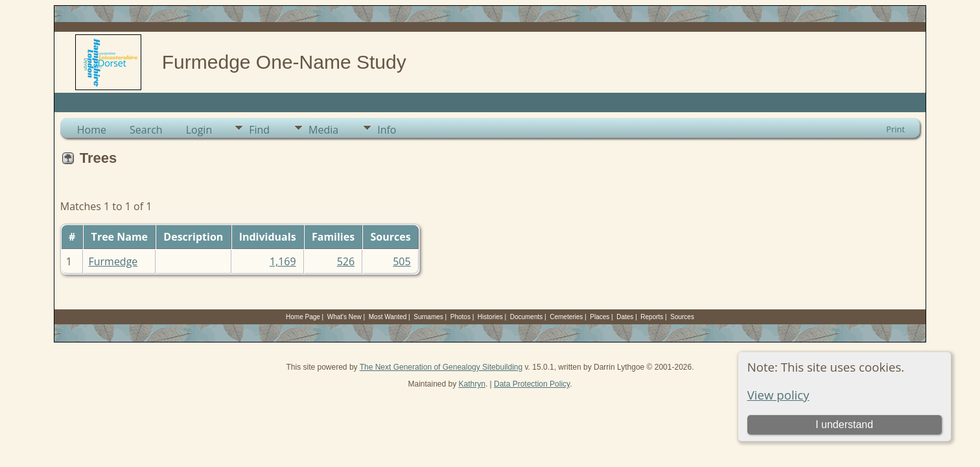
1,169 (283, 261)
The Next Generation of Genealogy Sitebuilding (441, 367)
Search (146, 130)
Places (600, 317)
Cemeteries (566, 317)
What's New (344, 317)
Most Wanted (388, 317)
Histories (490, 317)
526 (346, 261)
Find (259, 130)
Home (92, 130)
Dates (625, 317)
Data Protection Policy (532, 384)
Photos (461, 317)
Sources (682, 317)
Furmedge (113, 261)
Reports (652, 317)
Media (323, 130)
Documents (527, 317)
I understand (844, 425)
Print (895, 129)
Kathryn (472, 384)
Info (387, 130)
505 (402, 261)
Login (199, 130)
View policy (778, 395)
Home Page (303, 317)
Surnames (428, 317)
